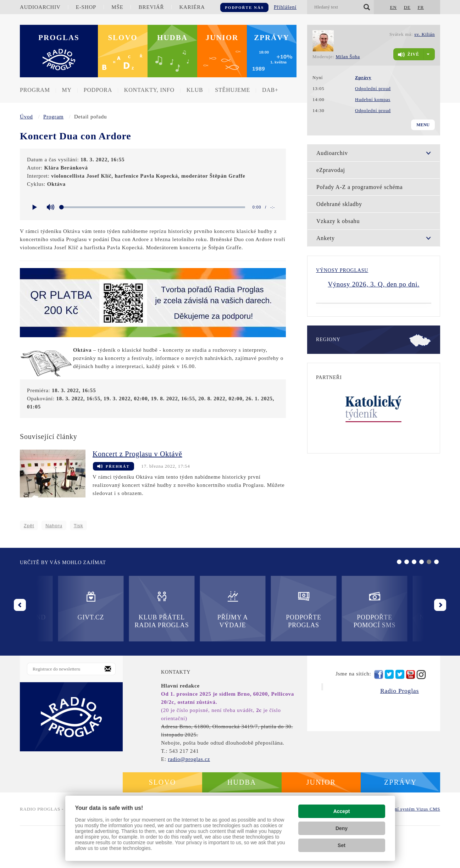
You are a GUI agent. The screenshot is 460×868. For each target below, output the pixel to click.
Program (35, 90)
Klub (195, 90)
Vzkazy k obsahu (338, 221)
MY (67, 90)
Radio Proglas (400, 733)
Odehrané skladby (339, 204)
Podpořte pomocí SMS (265, 652)
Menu (423, 125)
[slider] (153, 207)
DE (407, 7)
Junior (222, 38)
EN (394, 7)
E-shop (86, 7)
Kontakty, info (149, 90)
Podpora (98, 90)
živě (409, 55)
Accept (342, 811)
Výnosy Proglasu (342, 270)
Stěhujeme (232, 90)
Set (342, 845)
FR (421, 7)
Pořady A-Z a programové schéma (359, 187)
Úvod (26, 117)
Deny (342, 828)
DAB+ (270, 90)
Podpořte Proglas (195, 652)
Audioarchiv (40, 7)
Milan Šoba (348, 57)
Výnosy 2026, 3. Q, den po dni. (373, 284)
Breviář (151, 7)
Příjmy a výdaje (123, 652)
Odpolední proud (373, 88)
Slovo (123, 38)
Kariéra (192, 7)
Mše (117, 7)
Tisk (79, 526)
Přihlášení (285, 7)
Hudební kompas (373, 99)
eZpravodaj (331, 170)
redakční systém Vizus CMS (411, 851)
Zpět (29, 526)
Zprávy (272, 38)
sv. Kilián (425, 34)
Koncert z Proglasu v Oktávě (137, 454)
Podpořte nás (244, 7)
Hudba (172, 38)
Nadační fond (336, 648)
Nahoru (54, 526)
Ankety (326, 238)
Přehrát (113, 467)
